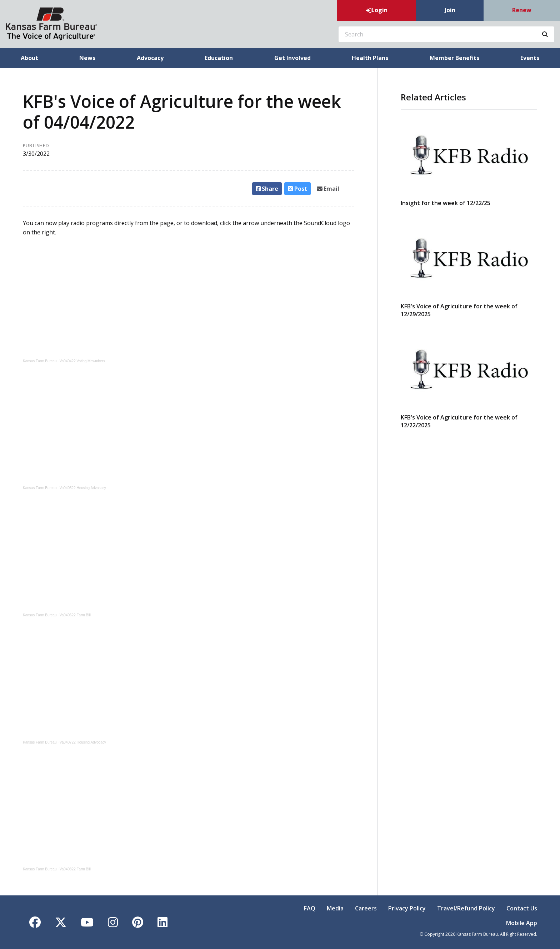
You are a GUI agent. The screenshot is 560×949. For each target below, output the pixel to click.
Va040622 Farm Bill (75, 615)
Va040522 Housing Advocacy (83, 488)
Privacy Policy (407, 908)
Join (450, 10)
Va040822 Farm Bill (75, 869)
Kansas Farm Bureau (40, 361)
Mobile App (522, 923)
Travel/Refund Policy (466, 908)
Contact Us (522, 908)
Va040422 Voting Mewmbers (82, 361)
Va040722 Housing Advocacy (83, 742)
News (87, 58)
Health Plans (370, 58)
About (29, 58)
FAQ (310, 908)
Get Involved (292, 58)
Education (219, 58)
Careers (366, 908)
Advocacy (150, 58)
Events (530, 58)
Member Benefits (454, 58)
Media (335, 908)
